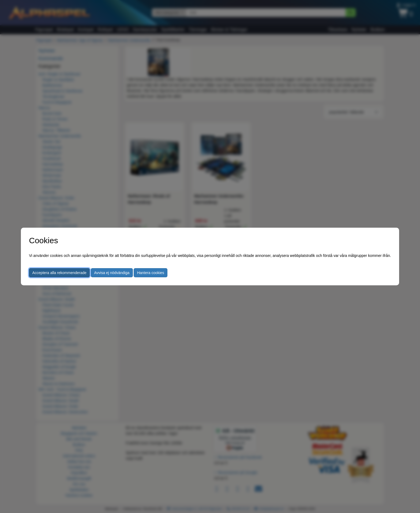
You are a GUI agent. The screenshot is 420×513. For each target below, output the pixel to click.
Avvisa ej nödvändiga (112, 273)
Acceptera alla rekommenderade (59, 273)
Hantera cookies (151, 273)
